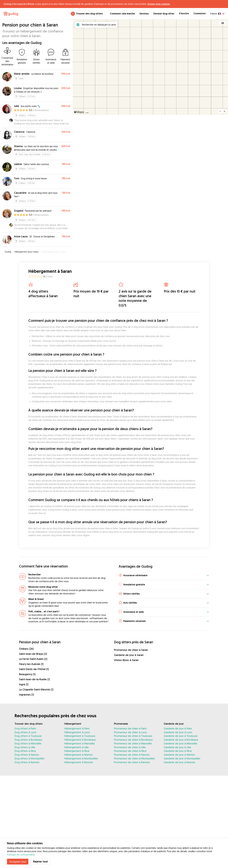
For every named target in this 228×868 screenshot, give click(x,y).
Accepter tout (18, 862)
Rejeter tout (40, 862)
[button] (164, 576)
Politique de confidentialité (21, 855)
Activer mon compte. (159, 4)
